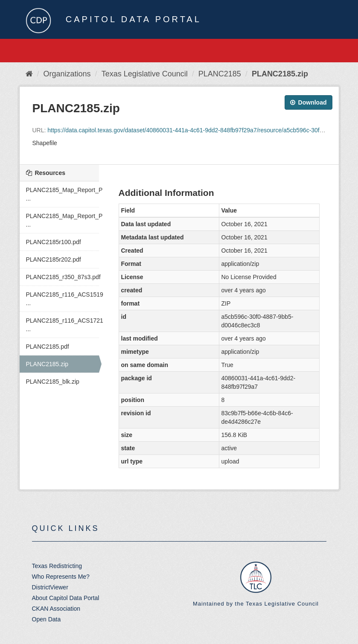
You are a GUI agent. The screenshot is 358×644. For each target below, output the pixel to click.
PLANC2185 (220, 74)
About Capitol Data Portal (66, 598)
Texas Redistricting (57, 566)
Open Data (47, 619)
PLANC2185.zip (280, 74)
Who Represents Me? (61, 577)
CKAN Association (56, 609)
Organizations (67, 74)
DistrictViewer (50, 587)
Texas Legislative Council (145, 74)
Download (309, 102)
